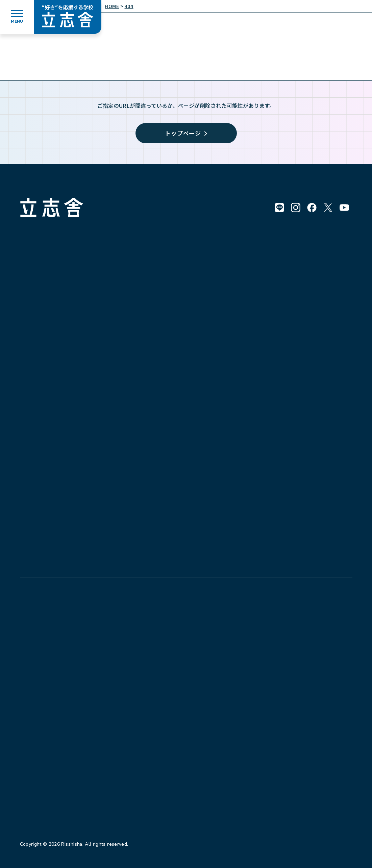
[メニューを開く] (17, 17)
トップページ (186, 133)
